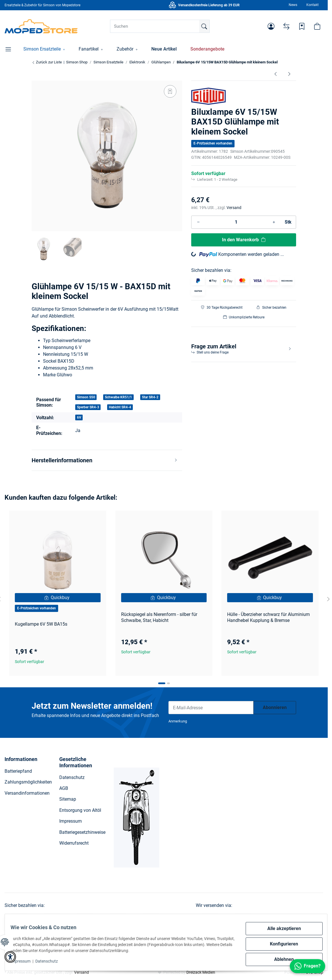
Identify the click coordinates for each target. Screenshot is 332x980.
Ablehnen (281, 959)
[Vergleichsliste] (286, 26)
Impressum (24, 961)
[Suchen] (160, 26)
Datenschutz (50, 961)
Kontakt (312, 5)
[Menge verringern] (198, 222)
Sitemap (68, 799)
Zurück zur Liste (47, 62)
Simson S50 (86, 397)
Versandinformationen (27, 793)
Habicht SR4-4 (120, 407)
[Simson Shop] (41, 26)
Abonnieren (275, 707)
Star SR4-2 (150, 397)
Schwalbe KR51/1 (118, 397)
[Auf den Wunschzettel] (170, 91)
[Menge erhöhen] (274, 222)
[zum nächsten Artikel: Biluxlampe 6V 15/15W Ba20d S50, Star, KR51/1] (289, 74)
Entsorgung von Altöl (80, 810)
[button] (271, 26)
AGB (64, 788)
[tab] (162, 683)
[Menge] (236, 222)
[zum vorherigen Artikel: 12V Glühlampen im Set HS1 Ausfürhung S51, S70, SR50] (276, 74)
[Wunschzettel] (302, 26)
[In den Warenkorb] (244, 240)
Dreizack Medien (201, 972)
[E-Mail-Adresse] (211, 708)
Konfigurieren (281, 944)
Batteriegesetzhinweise (82, 832)
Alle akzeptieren (281, 928)
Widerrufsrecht (74, 843)
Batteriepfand (18, 771)
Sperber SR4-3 (88, 407)
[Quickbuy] (58, 598)
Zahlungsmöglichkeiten (28, 782)
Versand (234, 208)
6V (79, 417)
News (293, 5)
